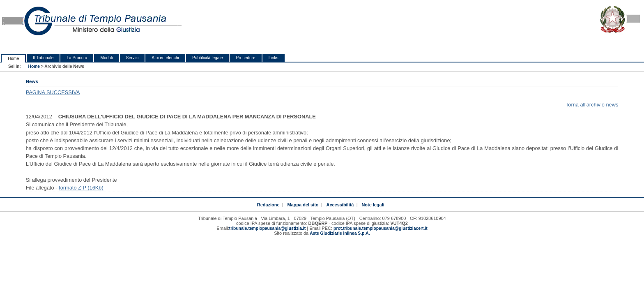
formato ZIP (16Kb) (81, 188)
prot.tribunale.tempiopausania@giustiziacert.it (381, 228)
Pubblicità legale (208, 58)
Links (274, 58)
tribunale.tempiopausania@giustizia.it (268, 228)
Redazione (268, 205)
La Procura (77, 58)
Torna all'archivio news (592, 105)
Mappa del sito (303, 205)
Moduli (106, 58)
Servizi (132, 58)
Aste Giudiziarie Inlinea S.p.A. (340, 233)
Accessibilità (340, 205)
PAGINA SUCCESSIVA (53, 92)
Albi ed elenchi (165, 58)
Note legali (373, 205)
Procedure (245, 58)
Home (13, 59)
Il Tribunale (43, 58)
